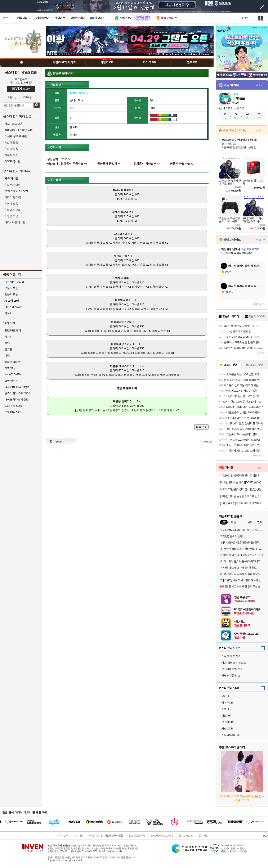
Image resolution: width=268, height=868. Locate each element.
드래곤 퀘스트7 (13, 406)
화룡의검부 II (122, 300)
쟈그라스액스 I (123, 234)
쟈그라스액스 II (123, 256)
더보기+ (260, 85)
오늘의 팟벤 (11, 294)
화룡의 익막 (120, 287)
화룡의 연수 (159, 331)
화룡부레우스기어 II (123, 344)
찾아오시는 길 (186, 836)
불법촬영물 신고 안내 (162, 836)
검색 (37, 105)
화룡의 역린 (139, 309)
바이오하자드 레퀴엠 (17, 399)
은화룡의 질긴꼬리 (145, 410)
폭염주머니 (157, 309)
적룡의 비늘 (139, 243)
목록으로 (201, 427)
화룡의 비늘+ (99, 331)
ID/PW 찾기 (29, 97)
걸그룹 (8, 349)
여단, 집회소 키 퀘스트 (234, 663)
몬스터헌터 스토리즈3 (17, 393)
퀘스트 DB (227, 728)
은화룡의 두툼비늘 (94, 410)
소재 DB (226, 709)
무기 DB (226, 696)
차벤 (7, 343)
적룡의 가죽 (120, 243)
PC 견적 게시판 (13, 307)
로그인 (245, 18)
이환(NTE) (238, 99)
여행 (7, 356)
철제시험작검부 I (123, 190)
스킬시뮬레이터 (230, 735)
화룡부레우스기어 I (122, 322)
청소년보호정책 (137, 836)
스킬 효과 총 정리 (231, 656)
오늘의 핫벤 (11, 288)
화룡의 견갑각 (120, 331)
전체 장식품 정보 (231, 676)
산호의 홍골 (139, 265)
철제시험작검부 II (123, 212)
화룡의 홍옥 (163, 353)
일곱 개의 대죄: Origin (17, 387)
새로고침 (257, 304)
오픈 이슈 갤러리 (14, 282)
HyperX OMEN (13, 374)
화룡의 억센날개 (137, 375)
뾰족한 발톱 (157, 243)
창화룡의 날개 (143, 353)
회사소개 (63, 836)
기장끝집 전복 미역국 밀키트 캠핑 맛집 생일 (242, 475)
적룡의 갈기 (120, 265)
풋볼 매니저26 (13, 412)
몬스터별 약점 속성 (232, 669)
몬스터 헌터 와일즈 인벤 (21, 72)
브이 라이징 (11, 381)
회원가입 (12, 97)
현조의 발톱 (157, 265)
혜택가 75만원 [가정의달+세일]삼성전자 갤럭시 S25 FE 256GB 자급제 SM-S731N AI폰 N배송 (242, 489)
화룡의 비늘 (101, 287)
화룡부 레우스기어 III (122, 366)
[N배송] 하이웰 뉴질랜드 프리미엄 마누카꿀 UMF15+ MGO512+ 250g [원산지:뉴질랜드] (242, 496)
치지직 (8, 337)
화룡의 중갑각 (114, 375)
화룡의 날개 (141, 331)
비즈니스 (79, 836)
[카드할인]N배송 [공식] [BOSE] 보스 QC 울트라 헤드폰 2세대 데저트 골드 (242, 482)
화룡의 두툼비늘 (91, 375)
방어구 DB (227, 703)
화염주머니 (139, 287)
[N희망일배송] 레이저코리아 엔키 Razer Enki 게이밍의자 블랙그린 (242, 503)
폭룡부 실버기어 (123, 401)
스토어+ (260, 130)
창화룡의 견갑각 (120, 353)
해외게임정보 (12, 362)
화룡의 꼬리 (120, 309)
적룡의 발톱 (101, 243)
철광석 (129, 199)
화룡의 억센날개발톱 (164, 375)
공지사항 (204, 836)
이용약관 (94, 836)
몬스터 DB (227, 722)
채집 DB (226, 716)
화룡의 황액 (168, 410)
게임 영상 (10, 368)
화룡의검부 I (123, 278)
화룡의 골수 (157, 287)
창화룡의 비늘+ (97, 353)
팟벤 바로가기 (13, 330)
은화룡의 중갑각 (120, 410)
